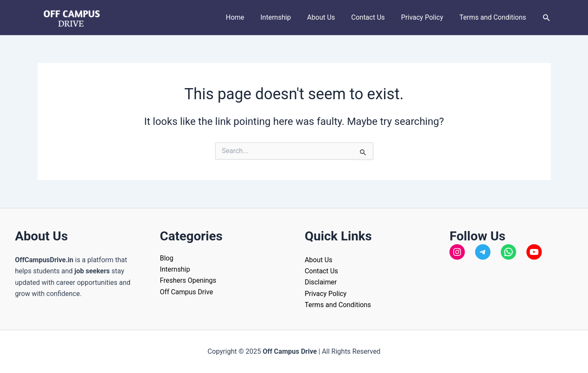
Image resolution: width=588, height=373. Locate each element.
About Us (330, 17)
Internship (287, 17)
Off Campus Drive (187, 292)
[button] (547, 18)
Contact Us (374, 17)
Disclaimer (321, 282)
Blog (167, 258)
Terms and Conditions (494, 17)
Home (249, 17)
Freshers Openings (188, 280)
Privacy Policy (426, 17)
